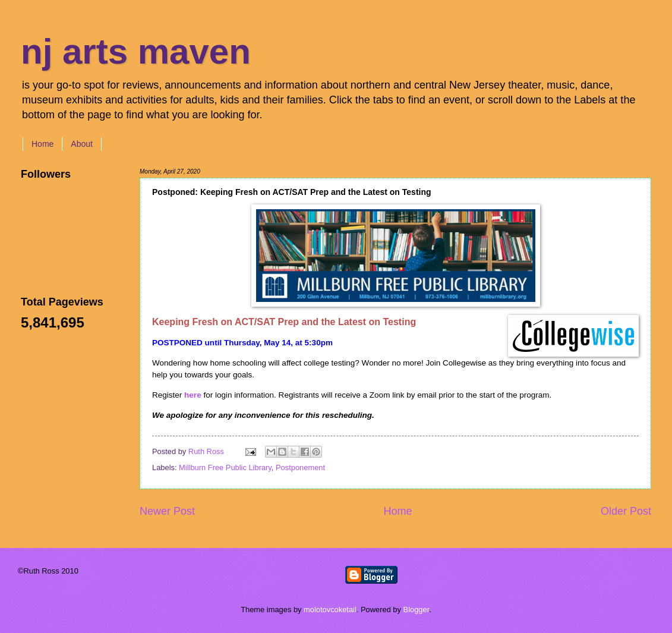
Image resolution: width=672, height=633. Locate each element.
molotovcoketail (330, 610)
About (82, 144)
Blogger (417, 610)
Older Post (626, 511)
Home (42, 144)
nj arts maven (136, 51)
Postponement (300, 467)
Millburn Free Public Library (225, 467)
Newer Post (167, 511)
